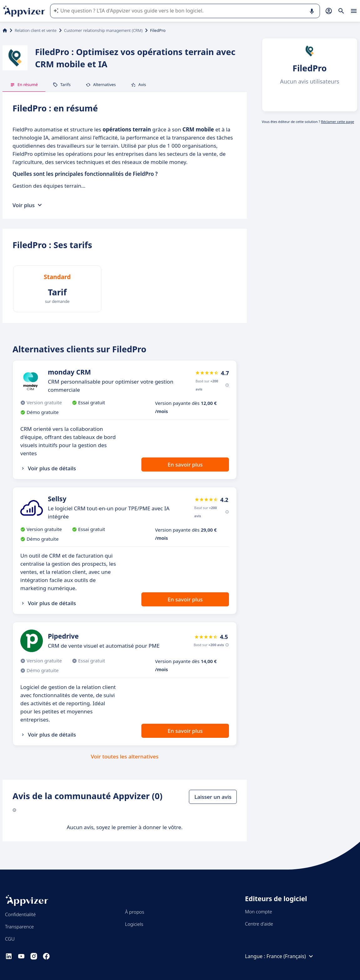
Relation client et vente (36, 30)
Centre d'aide (259, 924)
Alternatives (101, 84)
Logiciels (134, 924)
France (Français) (291, 956)
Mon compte (259, 911)
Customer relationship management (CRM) (103, 30)
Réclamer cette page (337, 122)
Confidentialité (20, 914)
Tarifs (62, 84)
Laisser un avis (213, 797)
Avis (138, 84)
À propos (135, 912)
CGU (10, 939)
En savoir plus (185, 464)
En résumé (24, 84)
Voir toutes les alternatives (124, 756)
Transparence (19, 926)
